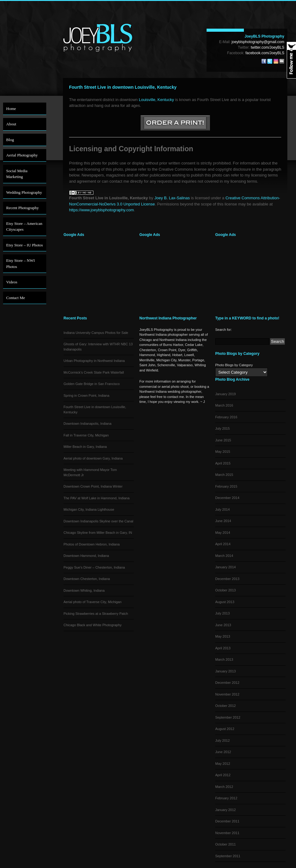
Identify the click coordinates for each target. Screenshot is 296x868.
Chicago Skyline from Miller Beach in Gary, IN (98, 533)
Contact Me (16, 298)
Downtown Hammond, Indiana (86, 556)
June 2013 (223, 625)
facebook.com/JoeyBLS (265, 53)
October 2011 (226, 844)
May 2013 (223, 636)
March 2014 (224, 556)
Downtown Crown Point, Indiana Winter (93, 486)
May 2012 (223, 764)
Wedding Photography (24, 192)
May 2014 (223, 533)
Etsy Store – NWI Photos (21, 264)
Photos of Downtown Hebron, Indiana (92, 544)
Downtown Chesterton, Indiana (87, 579)
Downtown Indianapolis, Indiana (87, 424)
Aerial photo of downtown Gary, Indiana (93, 458)
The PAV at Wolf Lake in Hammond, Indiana (97, 498)
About (11, 124)
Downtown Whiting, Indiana (84, 590)
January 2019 (226, 394)
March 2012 (224, 787)
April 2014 (223, 544)
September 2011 (228, 856)
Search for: (224, 330)
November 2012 (227, 694)
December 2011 (227, 821)
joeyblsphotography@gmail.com (258, 42)
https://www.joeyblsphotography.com (101, 210)
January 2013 (226, 671)
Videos (12, 282)
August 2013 (225, 602)
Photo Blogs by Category (234, 365)
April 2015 (223, 463)
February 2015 (226, 486)
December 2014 (227, 498)
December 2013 (227, 579)
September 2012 (228, 717)
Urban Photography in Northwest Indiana (94, 361)
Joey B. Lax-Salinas (172, 198)
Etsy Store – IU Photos (25, 245)
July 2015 (222, 428)
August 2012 (225, 729)
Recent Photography (23, 208)
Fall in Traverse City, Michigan (86, 435)
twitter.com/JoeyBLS (267, 47)
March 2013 (224, 659)
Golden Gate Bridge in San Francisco (92, 384)
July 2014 (222, 509)
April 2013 (223, 648)
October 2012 (226, 706)
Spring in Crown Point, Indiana (86, 395)
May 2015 (223, 452)
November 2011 (227, 833)
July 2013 (222, 613)
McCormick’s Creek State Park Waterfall (94, 372)
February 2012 (226, 798)
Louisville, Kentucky (156, 100)
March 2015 (224, 475)
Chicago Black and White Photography (92, 625)
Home (11, 109)
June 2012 (223, 752)
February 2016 (226, 417)
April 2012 (223, 775)
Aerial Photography (22, 155)
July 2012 (222, 740)
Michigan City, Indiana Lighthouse (89, 509)
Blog (10, 140)
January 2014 (226, 567)
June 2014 (223, 521)
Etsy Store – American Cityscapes (24, 227)
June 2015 (223, 440)
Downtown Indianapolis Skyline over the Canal (98, 521)
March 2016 (224, 405)
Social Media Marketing (17, 174)
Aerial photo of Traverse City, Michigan (92, 602)
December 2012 (227, 683)
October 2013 (226, 590)
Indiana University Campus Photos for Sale (96, 333)
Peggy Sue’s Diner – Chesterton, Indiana (94, 567)
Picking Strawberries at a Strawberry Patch (96, 614)
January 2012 (226, 810)
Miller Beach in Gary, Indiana (85, 447)
